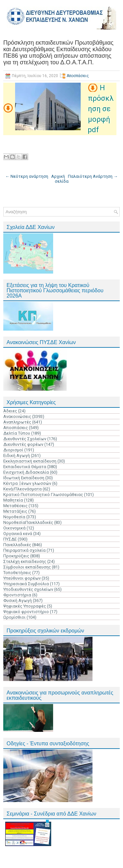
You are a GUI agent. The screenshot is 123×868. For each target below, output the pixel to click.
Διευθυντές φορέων (23, 444)
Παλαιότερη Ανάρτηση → (93, 176)
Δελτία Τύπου (17, 433)
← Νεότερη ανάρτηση (27, 176)
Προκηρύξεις (16, 556)
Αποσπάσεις (78, 76)
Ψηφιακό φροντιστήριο (26, 612)
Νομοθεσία (14, 517)
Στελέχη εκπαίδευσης (25, 561)
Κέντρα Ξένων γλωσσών (27, 483)
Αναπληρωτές (17, 422)
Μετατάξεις (15, 511)
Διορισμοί (13, 450)
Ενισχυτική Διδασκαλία (26, 472)
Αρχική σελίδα (60, 179)
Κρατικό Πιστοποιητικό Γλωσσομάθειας (43, 495)
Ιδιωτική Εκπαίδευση (24, 478)
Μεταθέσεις (15, 506)
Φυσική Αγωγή (18, 600)
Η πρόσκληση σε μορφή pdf (101, 109)
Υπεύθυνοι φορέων (22, 578)
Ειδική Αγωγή (17, 455)
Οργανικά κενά (18, 534)
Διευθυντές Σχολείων (25, 439)
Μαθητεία (13, 500)
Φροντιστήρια (17, 595)
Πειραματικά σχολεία (24, 550)
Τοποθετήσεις (17, 573)
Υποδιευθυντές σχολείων (28, 589)
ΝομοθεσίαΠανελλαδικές (28, 522)
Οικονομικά (14, 528)
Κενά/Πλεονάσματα (22, 489)
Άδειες (10, 411)
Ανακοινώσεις (17, 416)
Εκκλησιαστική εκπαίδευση (30, 461)
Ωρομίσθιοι (14, 617)
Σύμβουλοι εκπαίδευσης (27, 567)
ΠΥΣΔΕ (10, 539)
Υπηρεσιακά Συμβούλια (26, 584)
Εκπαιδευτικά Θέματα (25, 467)
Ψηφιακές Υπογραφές (25, 606)
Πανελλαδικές (17, 545)
